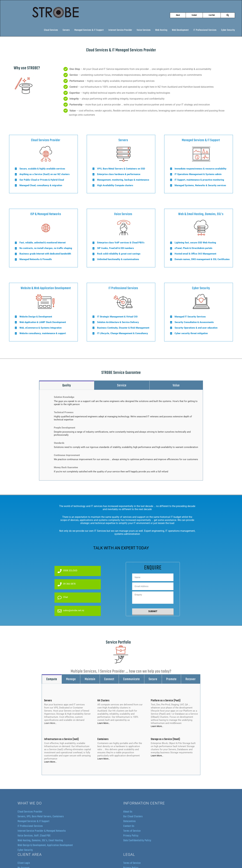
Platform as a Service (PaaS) (166, 701)
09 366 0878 (67, 584)
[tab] (67, 385)
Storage (155, 739)
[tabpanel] (121, 435)
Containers (103, 739)
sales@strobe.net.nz (71, 611)
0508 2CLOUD (67, 571)
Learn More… (50, 723)
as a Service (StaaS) (170, 739)
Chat (63, 598)
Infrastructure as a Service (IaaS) (62, 739)
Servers (48, 701)
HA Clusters (103, 701)
